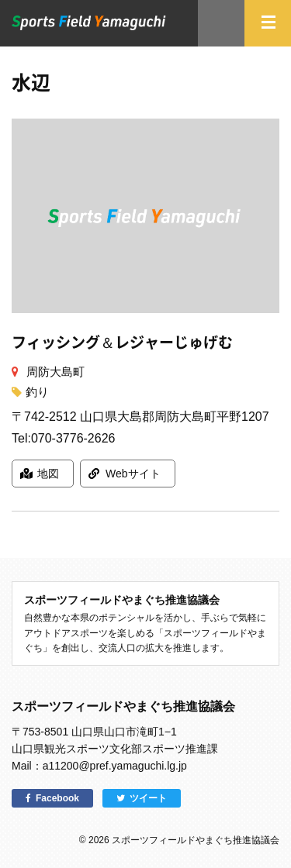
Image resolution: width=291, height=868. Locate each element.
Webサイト (133, 474)
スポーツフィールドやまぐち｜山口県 (89, 23)
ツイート (148, 798)
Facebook (57, 798)
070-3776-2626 (73, 438)
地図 (48, 474)
